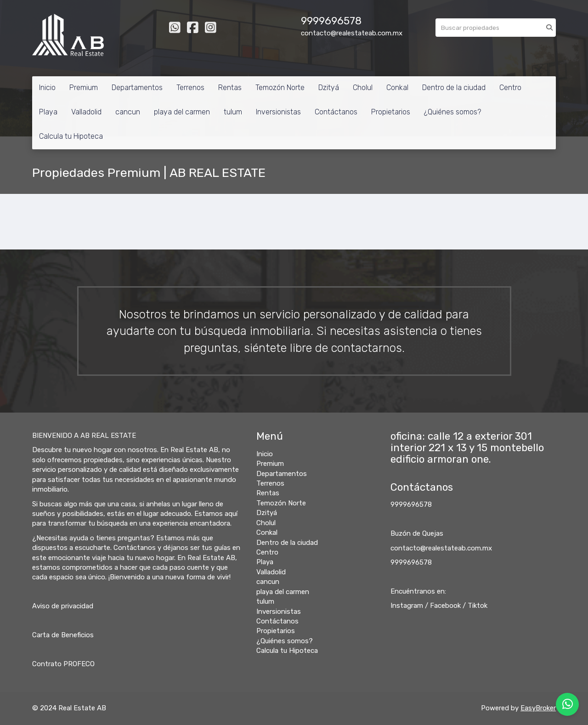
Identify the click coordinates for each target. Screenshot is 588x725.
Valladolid (86, 112)
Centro (510, 88)
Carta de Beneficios (63, 635)
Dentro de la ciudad (454, 88)
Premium (84, 88)
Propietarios (391, 112)
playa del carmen (182, 112)
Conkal (397, 88)
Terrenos (190, 88)
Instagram (407, 606)
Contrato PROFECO (63, 664)
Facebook (445, 606)
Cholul (363, 88)
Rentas (230, 88)
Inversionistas (278, 112)
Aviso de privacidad (63, 606)
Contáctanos (336, 112)
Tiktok (478, 606)
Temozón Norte (280, 88)
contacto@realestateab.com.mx (441, 548)
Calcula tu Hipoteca (71, 136)
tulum (233, 112)
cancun (128, 112)
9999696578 (411, 504)
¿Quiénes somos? (452, 112)
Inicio (47, 88)
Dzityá (329, 88)
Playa (48, 112)
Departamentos (137, 88)
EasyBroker (538, 708)
